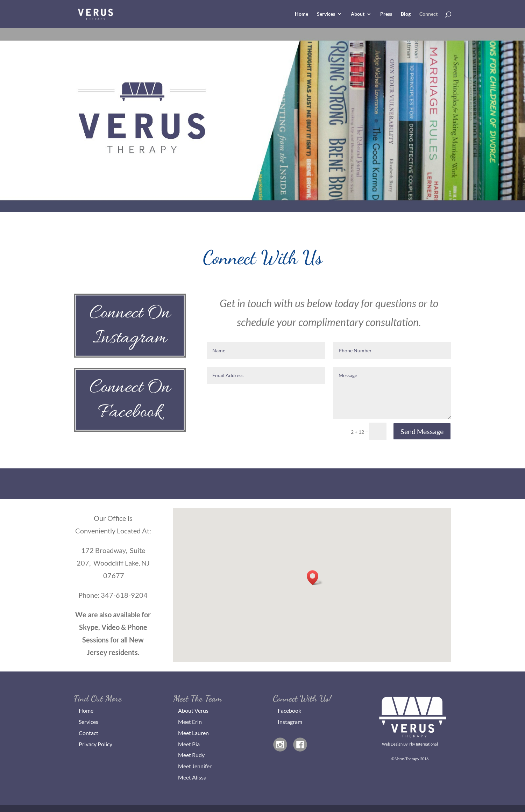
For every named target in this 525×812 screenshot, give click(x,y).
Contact (88, 733)
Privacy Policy (95, 744)
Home (301, 14)
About (358, 14)
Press (386, 14)
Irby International (423, 744)
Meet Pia (189, 744)
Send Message (422, 431)
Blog (406, 14)
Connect (428, 14)
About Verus (193, 710)
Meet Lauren (193, 733)
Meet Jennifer (195, 766)
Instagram (290, 722)
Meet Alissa (192, 777)
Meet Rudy (191, 755)
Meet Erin (190, 722)
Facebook (289, 710)
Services (326, 14)
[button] (315, 578)
